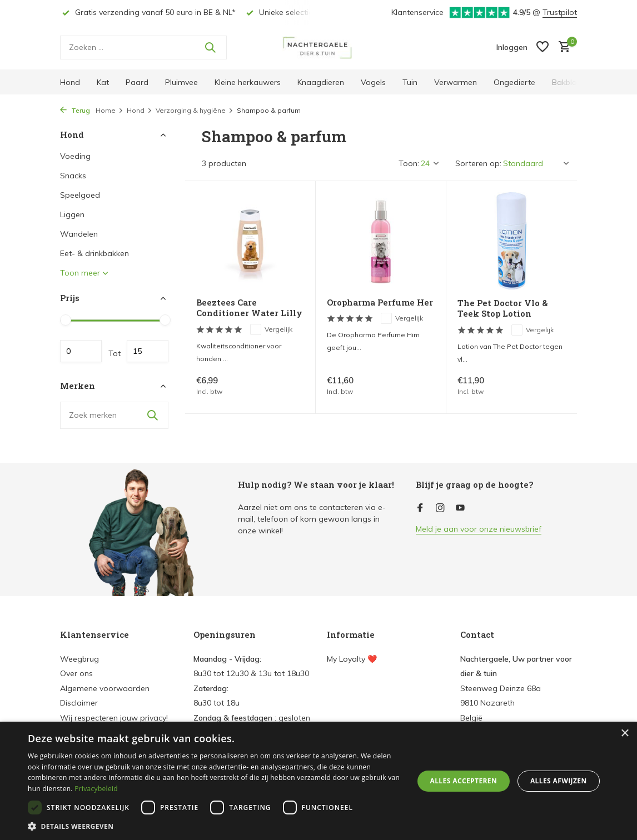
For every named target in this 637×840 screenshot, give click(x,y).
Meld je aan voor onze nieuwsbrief (479, 529)
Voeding (75, 156)
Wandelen (79, 234)
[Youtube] (460, 508)
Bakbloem (570, 82)
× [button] (624, 734)
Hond (70, 82)
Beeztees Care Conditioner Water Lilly (249, 308)
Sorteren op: (478, 163)
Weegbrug (79, 659)
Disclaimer (79, 703)
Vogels (373, 82)
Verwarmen (456, 82)
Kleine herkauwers (248, 82)
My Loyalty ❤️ (352, 659)
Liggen (72, 214)
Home (110, 110)
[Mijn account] (512, 47)
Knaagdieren (321, 82)
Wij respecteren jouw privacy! (114, 718)
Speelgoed (80, 195)
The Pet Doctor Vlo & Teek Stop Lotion (502, 309)
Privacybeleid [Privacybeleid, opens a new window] (96, 789)
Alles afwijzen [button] (559, 781)
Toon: (409, 163)
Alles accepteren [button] (464, 781)
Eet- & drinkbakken (94, 253)
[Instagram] (440, 508)
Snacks (73, 176)
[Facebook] (420, 508)
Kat (103, 82)
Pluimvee (181, 82)
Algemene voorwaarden (105, 688)
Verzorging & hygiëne (195, 110)
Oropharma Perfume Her (380, 302)
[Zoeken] (143, 47)
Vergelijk (271, 329)
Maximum (148, 351)
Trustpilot (560, 12)
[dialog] (318, 781)
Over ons (76, 673)
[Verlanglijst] (543, 47)
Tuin (410, 82)
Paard (137, 82)
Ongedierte (514, 82)
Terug (75, 110)
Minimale (81, 351)
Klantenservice (417, 12)
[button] (215, 826)
